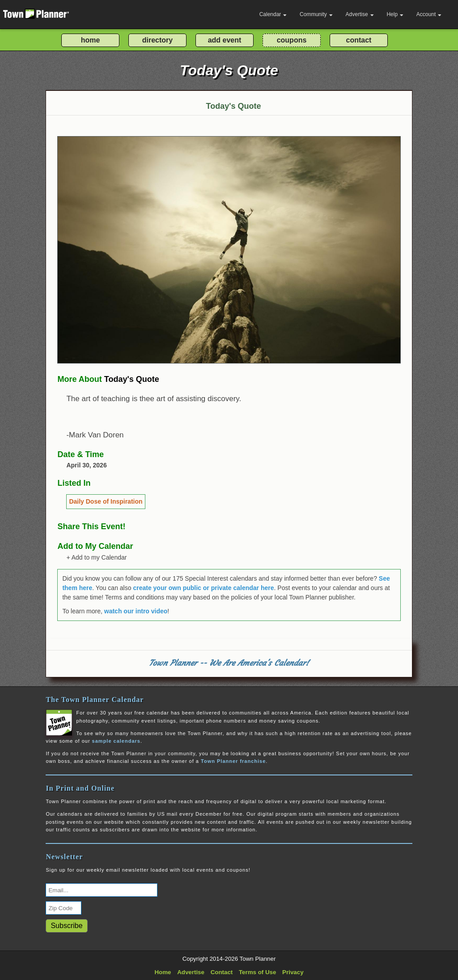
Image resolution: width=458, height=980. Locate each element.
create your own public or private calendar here (203, 588)
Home (163, 972)
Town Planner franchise (233, 761)
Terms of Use (257, 972)
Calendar (273, 14)
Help (395, 14)
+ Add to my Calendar (96, 557)
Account (429, 14)
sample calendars (116, 741)
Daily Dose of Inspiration (106, 501)
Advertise (360, 14)
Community (316, 14)
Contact (222, 972)
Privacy (293, 972)
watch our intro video (136, 611)
